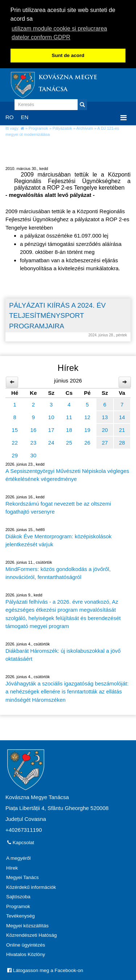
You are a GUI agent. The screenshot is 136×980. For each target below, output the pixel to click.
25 (69, 442)
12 (87, 416)
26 (87, 442)
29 (15, 454)
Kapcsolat (21, 842)
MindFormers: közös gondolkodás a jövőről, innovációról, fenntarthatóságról (58, 572)
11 (69, 416)
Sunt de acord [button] (68, 55)
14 (122, 416)
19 (87, 429)
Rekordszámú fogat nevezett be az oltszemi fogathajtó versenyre (58, 507)
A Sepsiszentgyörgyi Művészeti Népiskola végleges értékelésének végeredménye (67, 474)
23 (34, 442)
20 (105, 429)
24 (51, 442)
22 (15, 442)
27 (105, 442)
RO (10, 116)
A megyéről (18, 857)
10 (51, 416)
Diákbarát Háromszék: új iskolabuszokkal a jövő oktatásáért (63, 654)
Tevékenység (20, 915)
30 (34, 454)
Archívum (85, 127)
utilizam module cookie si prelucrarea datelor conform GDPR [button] (59, 33)
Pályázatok (62, 127)
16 (34, 429)
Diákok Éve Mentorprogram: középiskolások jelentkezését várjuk (59, 539)
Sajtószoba (18, 896)
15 (15, 429)
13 (105, 416)
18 (69, 429)
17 (51, 429)
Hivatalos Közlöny (26, 954)
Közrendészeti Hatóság (32, 934)
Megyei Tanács (22, 877)
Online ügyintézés (26, 944)
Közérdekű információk (31, 886)
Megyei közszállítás (27, 925)
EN (25, 116)
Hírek (12, 867)
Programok (38, 127)
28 (122, 442)
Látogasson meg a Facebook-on (45, 969)
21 (122, 429)
